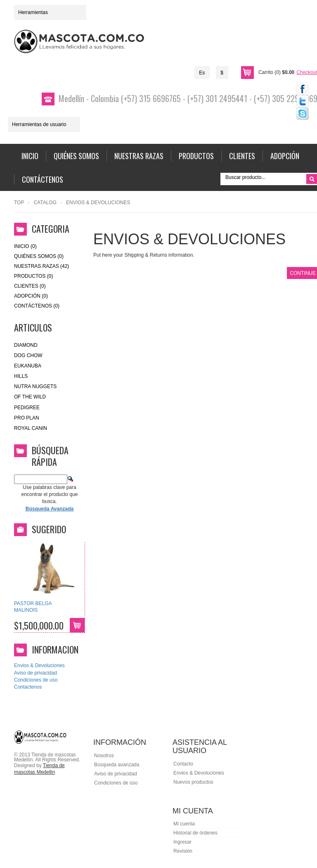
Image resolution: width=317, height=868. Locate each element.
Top (19, 203)
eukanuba (28, 366)
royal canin (31, 428)
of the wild (30, 397)
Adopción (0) (31, 296)
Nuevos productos (193, 782)
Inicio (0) (25, 246)
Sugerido (49, 529)
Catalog (45, 203)
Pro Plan (27, 418)
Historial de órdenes (195, 833)
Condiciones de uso (36, 680)
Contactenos (28, 687)
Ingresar (182, 842)
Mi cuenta (184, 824)
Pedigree (27, 408)
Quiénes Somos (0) (39, 256)
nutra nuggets (35, 386)
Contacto (183, 764)
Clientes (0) (30, 286)
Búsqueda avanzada (117, 765)
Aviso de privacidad (35, 673)
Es (202, 73)
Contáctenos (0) (37, 306)
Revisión (183, 851)
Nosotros (104, 756)
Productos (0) (33, 276)
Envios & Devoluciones (39, 665)
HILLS (21, 376)
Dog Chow (28, 355)
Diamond (26, 345)
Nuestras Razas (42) (41, 266)
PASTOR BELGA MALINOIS (33, 607)
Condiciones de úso (116, 783)
